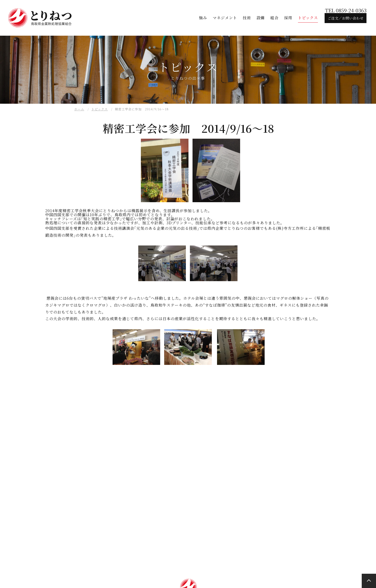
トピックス (100, 109)
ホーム (79, 109)
